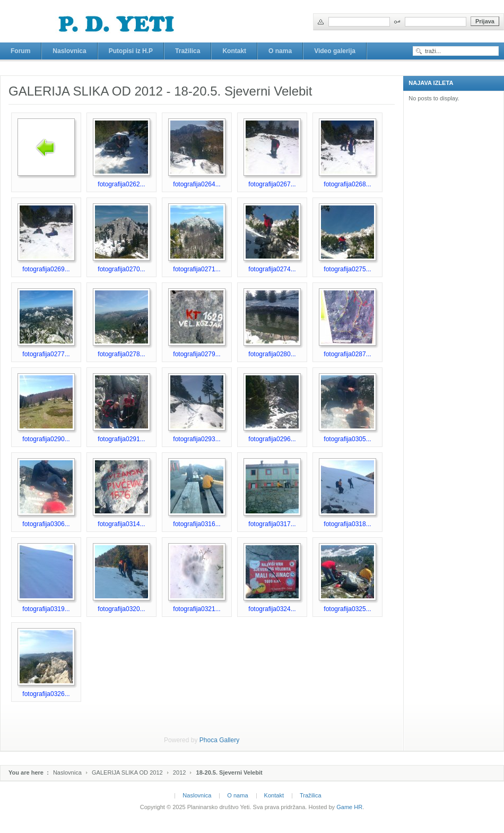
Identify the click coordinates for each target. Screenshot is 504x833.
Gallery (229, 740)
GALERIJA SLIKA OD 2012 (127, 772)
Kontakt (274, 795)
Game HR (349, 807)
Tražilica (311, 795)
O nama (237, 795)
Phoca (208, 740)
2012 (180, 772)
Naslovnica (67, 772)
